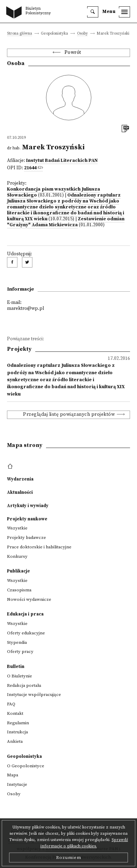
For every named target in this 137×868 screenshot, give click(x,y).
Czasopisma (19, 590)
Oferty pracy (20, 652)
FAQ (11, 704)
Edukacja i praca (25, 614)
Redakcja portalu (24, 685)
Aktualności (20, 492)
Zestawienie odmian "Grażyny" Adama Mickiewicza (66, 222)
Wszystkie (17, 528)
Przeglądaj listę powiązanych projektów (69, 415)
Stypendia (17, 642)
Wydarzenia (20, 479)
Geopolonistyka (24, 756)
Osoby (82, 34)
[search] (93, 12)
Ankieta (15, 741)
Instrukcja (17, 732)
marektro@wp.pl (25, 309)
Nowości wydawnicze (29, 599)
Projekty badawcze (26, 538)
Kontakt (15, 713)
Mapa (13, 775)
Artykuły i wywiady (28, 506)
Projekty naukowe (27, 519)
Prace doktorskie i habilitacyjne (39, 547)
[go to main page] (30, 13)
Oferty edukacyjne (26, 633)
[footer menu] (11, 467)
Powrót (73, 53)
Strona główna (20, 34)
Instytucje (17, 784)
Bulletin (16, 667)
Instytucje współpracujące (34, 695)
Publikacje (18, 571)
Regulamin (18, 723)
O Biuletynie (20, 676)
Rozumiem (69, 858)
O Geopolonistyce (26, 766)
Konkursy (17, 556)
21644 (30, 168)
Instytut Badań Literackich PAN (62, 161)
